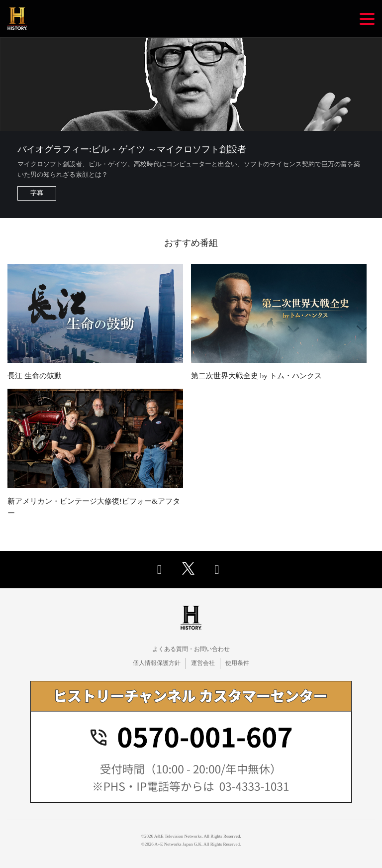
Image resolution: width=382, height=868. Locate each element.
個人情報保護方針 (157, 663)
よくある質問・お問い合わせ (191, 649)
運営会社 (203, 663)
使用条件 (237, 663)
